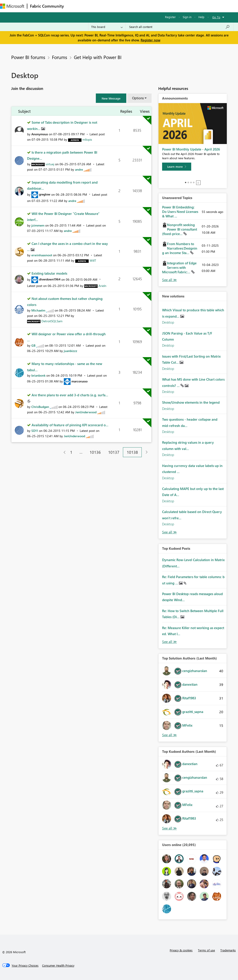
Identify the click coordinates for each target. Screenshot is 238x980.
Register (170, 17)
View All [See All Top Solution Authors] (169, 735)
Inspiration (94, 6)
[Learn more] (177, 167)
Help (201, 17)
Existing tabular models (49, 273)
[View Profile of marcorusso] (79, 381)
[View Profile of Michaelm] (38, 310)
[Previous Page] (63, 452)
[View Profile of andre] (79, 169)
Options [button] (138, 98)
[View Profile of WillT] (93, 260)
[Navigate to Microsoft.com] (12, 6)
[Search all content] (179, 27)
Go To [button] (216, 17)
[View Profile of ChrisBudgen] (40, 407)
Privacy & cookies (181, 950)
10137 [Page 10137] (114, 452)
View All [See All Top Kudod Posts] (169, 642)
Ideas (112, 6)
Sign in (187, 17)
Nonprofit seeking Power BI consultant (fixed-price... (180, 229)
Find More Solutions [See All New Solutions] (169, 532)
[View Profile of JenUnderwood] (86, 412)
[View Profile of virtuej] (50, 164)
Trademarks (228, 950)
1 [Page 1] (71, 452)
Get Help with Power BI (98, 57)
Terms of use (206, 950)
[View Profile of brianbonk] (38, 375)
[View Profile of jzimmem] (38, 225)
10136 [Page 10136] (95, 452)
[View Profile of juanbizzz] (71, 351)
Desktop (168, 322)
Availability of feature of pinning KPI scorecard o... (70, 425)
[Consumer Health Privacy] (58, 965)
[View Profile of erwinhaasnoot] (42, 255)
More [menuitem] (167, 6)
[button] (111, 98)
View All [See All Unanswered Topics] (169, 280)
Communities (132, 6)
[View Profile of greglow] (45, 194)
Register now (150, 40)
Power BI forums (28, 57)
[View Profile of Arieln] (102, 286)
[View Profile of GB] (33, 345)
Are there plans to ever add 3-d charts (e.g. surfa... (70, 395)
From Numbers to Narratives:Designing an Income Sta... (180, 248)
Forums (74, 6)
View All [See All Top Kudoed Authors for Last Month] (169, 828)
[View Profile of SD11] (35, 431)
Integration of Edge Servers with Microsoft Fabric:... (179, 267)
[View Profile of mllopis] (87, 139)
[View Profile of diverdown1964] (50, 279)
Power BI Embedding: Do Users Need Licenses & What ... (180, 212)
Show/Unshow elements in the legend (191, 402)
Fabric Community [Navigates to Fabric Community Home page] (47, 6)
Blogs (152, 6)
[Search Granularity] (107, 27)
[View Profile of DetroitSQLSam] (52, 321)
